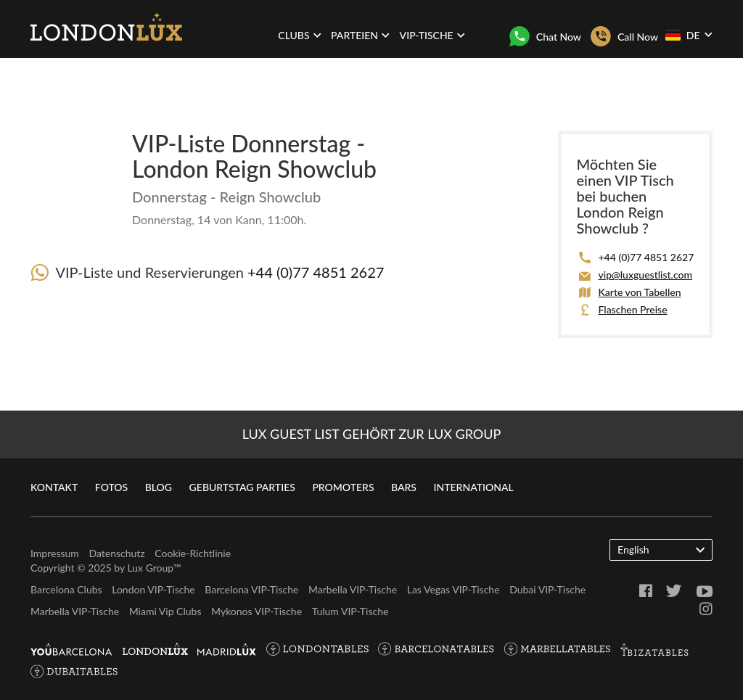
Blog (159, 487)
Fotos (111, 487)
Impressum (55, 553)
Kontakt (54, 487)
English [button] (661, 549)
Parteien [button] (360, 35)
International (474, 487)
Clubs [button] (299, 35)
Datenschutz (116, 553)
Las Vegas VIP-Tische (453, 589)
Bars (404, 487)
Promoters (343, 487)
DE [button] (689, 35)
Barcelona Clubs (66, 589)
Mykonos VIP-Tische (256, 611)
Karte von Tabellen (639, 292)
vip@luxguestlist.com (645, 275)
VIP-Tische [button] (432, 35)
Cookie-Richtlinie (193, 553)
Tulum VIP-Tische (350, 611)
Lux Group (151, 568)
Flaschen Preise (632, 309)
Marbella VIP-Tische (353, 589)
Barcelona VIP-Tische (251, 589)
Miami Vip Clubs (165, 611)
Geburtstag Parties (242, 487)
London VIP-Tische (153, 589)
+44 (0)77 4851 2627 (316, 272)
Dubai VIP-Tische (547, 589)
